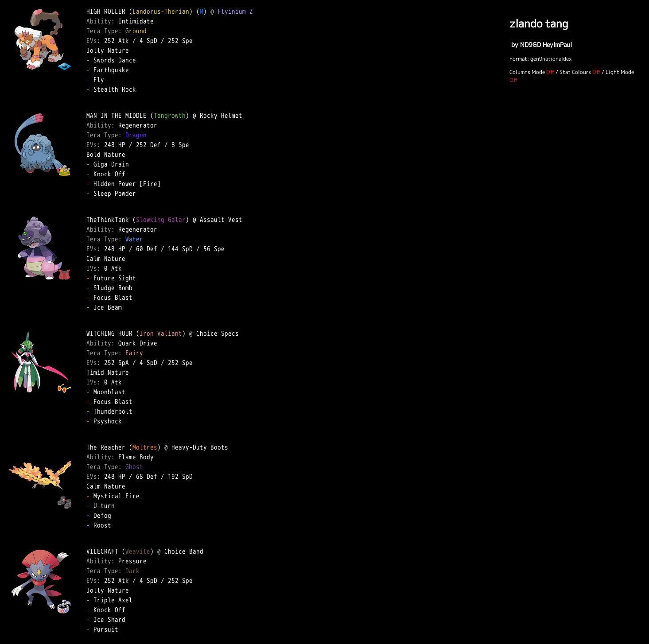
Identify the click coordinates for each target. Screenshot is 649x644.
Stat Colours (575, 72)
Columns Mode (527, 72)
